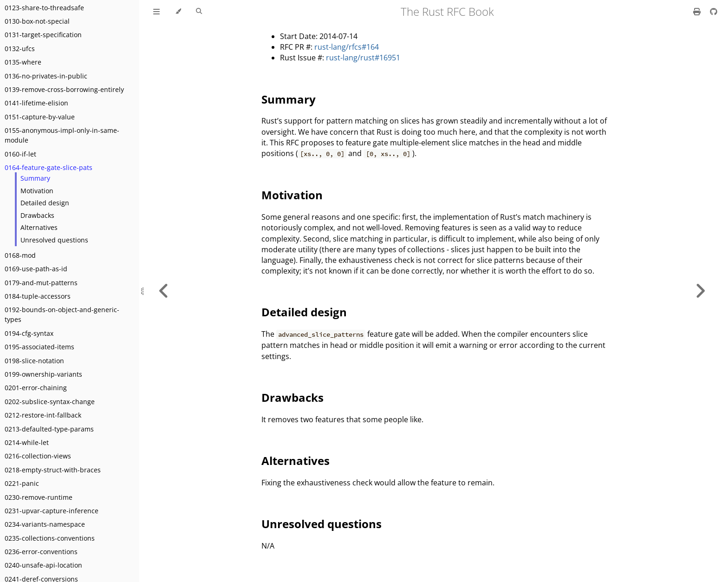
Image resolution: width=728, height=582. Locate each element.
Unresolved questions (54, 240)
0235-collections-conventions (50, 538)
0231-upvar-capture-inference (52, 511)
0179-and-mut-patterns (41, 283)
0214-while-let (27, 442)
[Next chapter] (700, 291)
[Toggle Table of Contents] (156, 12)
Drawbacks (37, 215)
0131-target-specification (43, 35)
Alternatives (39, 227)
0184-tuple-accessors (38, 296)
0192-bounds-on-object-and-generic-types (62, 314)
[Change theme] (178, 12)
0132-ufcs (20, 49)
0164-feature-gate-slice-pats (49, 167)
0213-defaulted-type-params (49, 429)
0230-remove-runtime (39, 497)
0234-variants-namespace (45, 524)
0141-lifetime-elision (36, 103)
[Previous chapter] (164, 291)
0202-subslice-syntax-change (50, 402)
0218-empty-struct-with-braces (53, 470)
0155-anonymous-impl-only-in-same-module (62, 135)
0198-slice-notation (34, 361)
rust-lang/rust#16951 (363, 58)
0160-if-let (20, 154)
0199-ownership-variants (43, 374)
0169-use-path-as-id (36, 269)
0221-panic (22, 483)
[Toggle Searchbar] (199, 12)
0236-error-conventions (41, 552)
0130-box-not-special (37, 21)
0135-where (23, 62)
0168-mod (20, 255)
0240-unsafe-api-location (43, 565)
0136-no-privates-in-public (46, 76)
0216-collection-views (38, 456)
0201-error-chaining (36, 388)
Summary (35, 178)
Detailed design (45, 203)
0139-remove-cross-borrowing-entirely (64, 89)
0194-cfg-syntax (29, 333)
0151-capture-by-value (40, 117)
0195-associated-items (39, 347)
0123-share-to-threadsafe (44, 8)
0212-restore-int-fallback (43, 415)
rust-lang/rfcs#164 (347, 47)
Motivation (37, 191)
